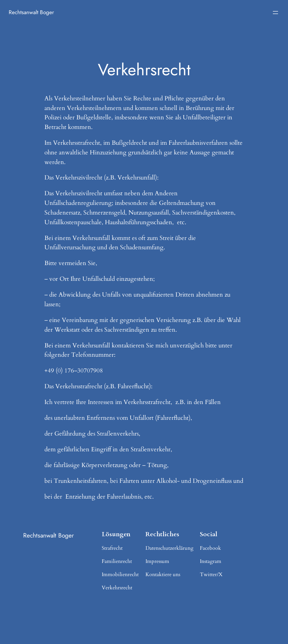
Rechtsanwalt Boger (31, 12)
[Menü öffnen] (275, 13)
